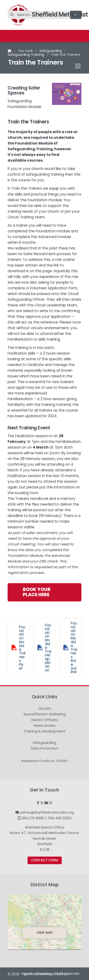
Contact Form (44, 860)
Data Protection (44, 748)
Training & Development (44, 731)
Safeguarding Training (26, 55)
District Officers (45, 720)
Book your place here (37, 592)
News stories (45, 726)
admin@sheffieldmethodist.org (47, 812)
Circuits (45, 709)
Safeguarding (51, 51)
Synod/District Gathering (45, 714)
